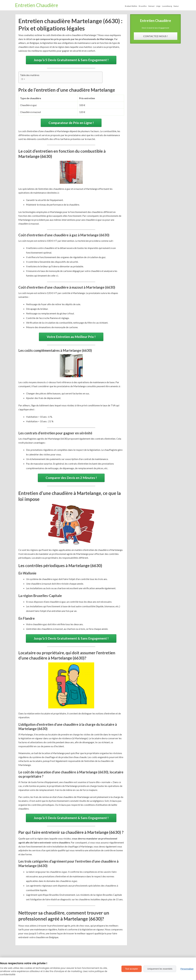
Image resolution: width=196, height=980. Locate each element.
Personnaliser (187, 969)
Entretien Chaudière (37, 5)
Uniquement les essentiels (160, 969)
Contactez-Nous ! (155, 36)
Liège (158, 6)
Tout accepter (132, 969)
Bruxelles (143, 6)
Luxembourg (167, 6)
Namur (176, 6)
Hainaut (151, 6)
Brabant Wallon (131, 6)
